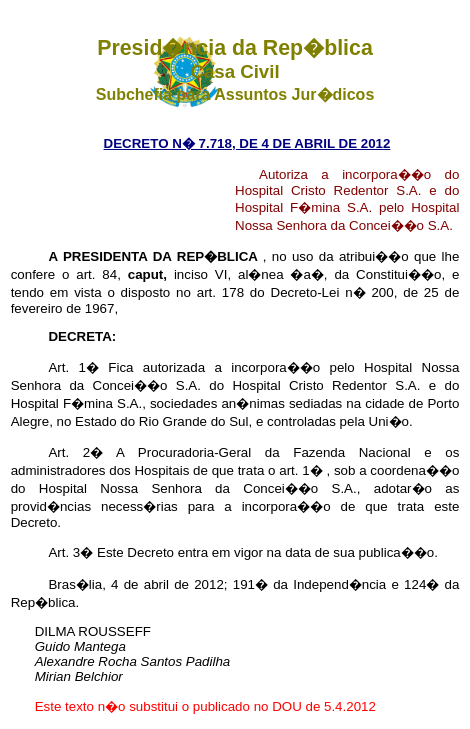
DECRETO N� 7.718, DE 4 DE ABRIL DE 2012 (247, 143)
